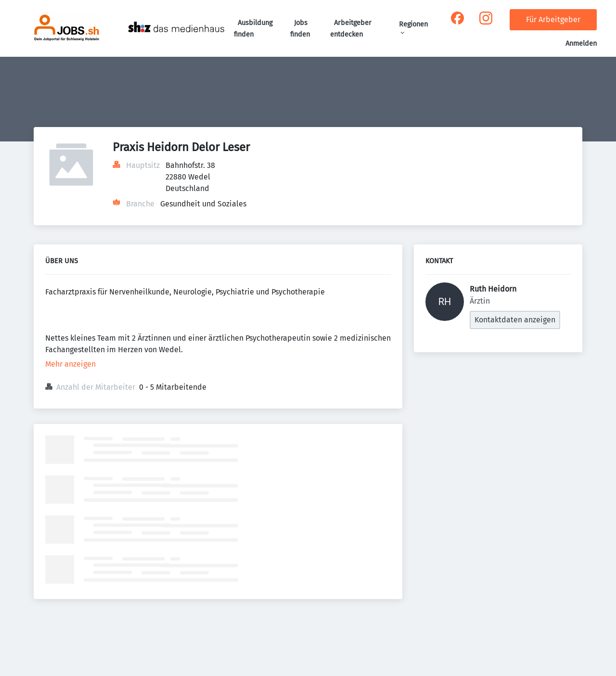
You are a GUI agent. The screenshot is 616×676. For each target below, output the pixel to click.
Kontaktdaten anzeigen (515, 320)
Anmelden (581, 44)
